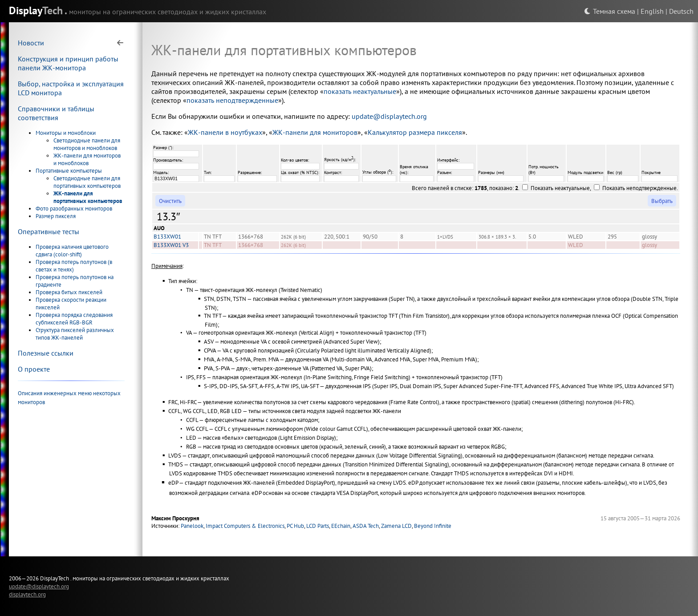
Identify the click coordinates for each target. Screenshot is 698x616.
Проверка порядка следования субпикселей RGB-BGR (74, 319)
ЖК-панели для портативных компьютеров (88, 197)
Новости (31, 43)
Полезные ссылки (46, 353)
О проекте (34, 369)
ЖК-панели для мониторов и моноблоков (87, 159)
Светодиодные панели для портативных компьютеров (87, 182)
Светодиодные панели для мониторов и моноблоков (87, 144)
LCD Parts (318, 526)
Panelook (192, 526)
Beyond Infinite (433, 526)
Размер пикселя (56, 216)
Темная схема (610, 11)
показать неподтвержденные (232, 100)
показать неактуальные (360, 91)
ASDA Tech (366, 526)
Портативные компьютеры (69, 171)
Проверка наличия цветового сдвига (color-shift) (72, 251)
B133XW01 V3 (171, 245)
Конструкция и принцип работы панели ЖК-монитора (68, 63)
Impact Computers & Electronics (245, 526)
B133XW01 (167, 237)
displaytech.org (27, 594)
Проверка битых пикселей (69, 292)
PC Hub (295, 526)
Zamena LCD (396, 526)
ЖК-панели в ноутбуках (225, 132)
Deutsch (681, 11)
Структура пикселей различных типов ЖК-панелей (75, 334)
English (652, 11)
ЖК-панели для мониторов (315, 132)
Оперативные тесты (49, 231)
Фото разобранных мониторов (74, 209)
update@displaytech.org (389, 116)
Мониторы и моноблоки (66, 133)
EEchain (341, 526)
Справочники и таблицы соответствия (56, 113)
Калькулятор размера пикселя (415, 132)
